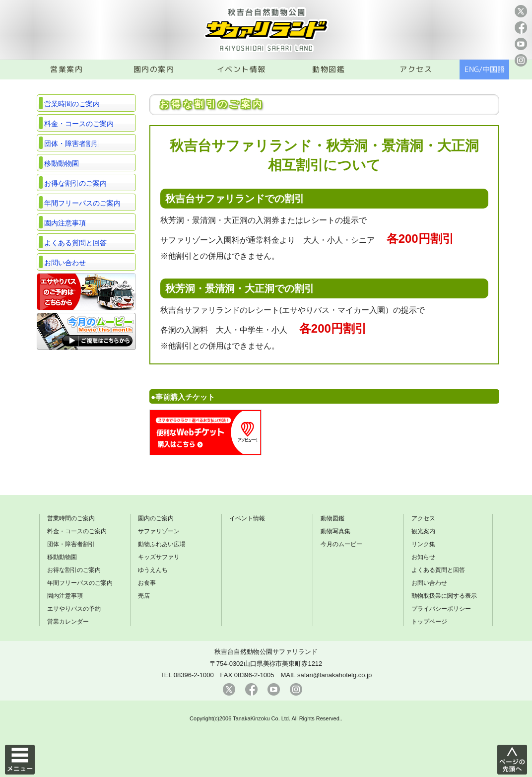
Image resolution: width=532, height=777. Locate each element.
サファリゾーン (159, 531)
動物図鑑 (329, 69)
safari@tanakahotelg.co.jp (334, 675)
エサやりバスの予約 (74, 609)
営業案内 (66, 69)
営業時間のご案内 (72, 104)
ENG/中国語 (485, 69)
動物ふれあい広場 (162, 544)
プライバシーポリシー (441, 609)
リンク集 (423, 544)
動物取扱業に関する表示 (444, 596)
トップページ (429, 622)
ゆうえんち (153, 570)
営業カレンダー (68, 622)
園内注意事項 (65, 223)
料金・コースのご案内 (79, 124)
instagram (521, 60)
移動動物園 (62, 163)
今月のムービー (341, 544)
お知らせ (423, 557)
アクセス (416, 69)
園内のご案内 (156, 518)
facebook (521, 28)
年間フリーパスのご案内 (82, 203)
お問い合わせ (65, 263)
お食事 (147, 583)
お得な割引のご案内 (75, 183)
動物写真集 (335, 531)
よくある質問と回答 (75, 243)
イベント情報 (241, 69)
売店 (144, 596)
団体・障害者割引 (72, 143)
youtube (521, 44)
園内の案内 (154, 69)
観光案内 (423, 531)
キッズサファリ (159, 557)
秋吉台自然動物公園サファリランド (266, 652)
